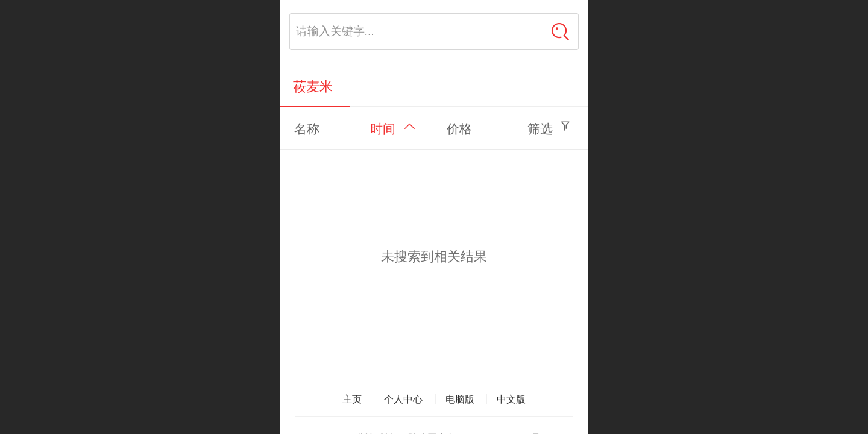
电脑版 (460, 399)
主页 (352, 399)
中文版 (511, 399)
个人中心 (403, 399)
